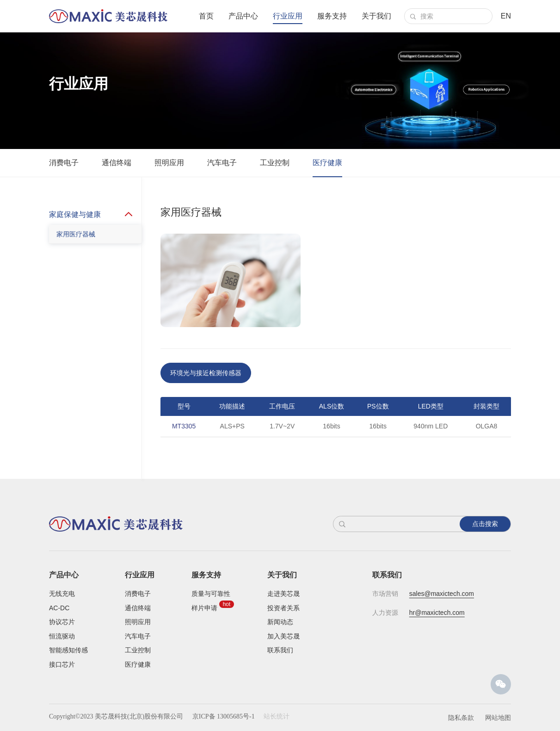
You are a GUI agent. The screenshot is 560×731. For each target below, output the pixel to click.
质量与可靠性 (211, 594)
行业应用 (288, 16)
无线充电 (62, 594)
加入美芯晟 (283, 636)
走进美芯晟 (283, 594)
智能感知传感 (68, 650)
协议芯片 (62, 622)
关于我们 (376, 16)
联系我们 (280, 650)
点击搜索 (485, 524)
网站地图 (498, 718)
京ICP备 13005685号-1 (224, 716)
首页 (206, 16)
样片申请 (204, 608)
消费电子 (64, 163)
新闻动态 (280, 622)
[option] (336, 438)
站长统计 (277, 716)
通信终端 (117, 163)
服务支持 (332, 16)
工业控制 (275, 163)
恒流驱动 (62, 636)
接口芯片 (62, 664)
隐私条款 (461, 718)
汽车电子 (222, 163)
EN (506, 16)
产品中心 (243, 16)
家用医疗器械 (76, 252)
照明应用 (169, 163)
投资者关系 (283, 608)
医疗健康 (327, 163)
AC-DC (59, 608)
